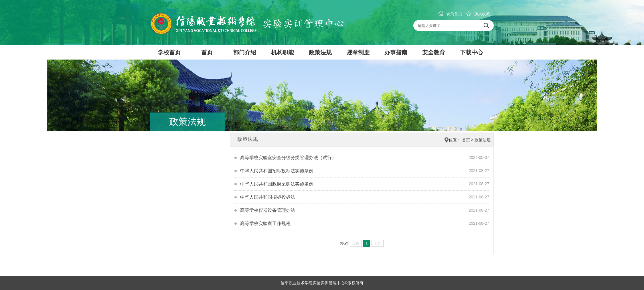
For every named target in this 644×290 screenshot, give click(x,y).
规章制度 (358, 52)
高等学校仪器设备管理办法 (268, 210)
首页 (207, 52)
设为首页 (450, 14)
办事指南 (396, 52)
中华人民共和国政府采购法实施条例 (277, 184)
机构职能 (283, 52)
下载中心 (471, 52)
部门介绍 (245, 52)
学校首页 (169, 52)
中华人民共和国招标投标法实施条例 (277, 171)
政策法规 (320, 52)
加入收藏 (478, 14)
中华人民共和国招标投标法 (268, 197)
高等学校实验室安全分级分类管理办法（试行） (288, 158)
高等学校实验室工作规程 (265, 223)
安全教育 (434, 52)
